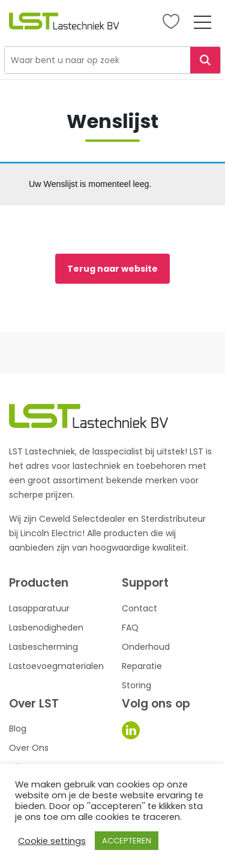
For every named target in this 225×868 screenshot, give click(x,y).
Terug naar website (112, 269)
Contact (139, 608)
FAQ (130, 628)
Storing (136, 685)
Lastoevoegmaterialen (56, 666)
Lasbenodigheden (46, 628)
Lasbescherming (43, 647)
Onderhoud (146, 647)
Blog (18, 729)
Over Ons (29, 748)
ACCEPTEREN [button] (127, 841)
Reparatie (142, 666)
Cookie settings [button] (52, 841)
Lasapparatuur (39, 608)
